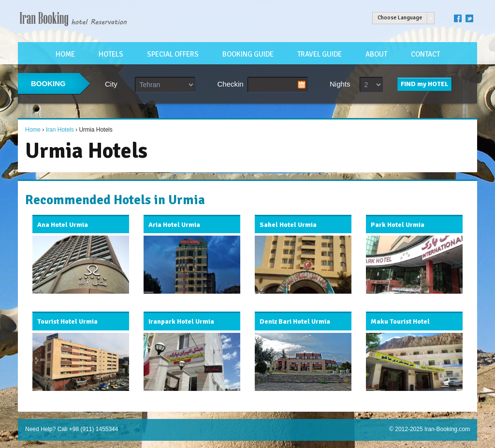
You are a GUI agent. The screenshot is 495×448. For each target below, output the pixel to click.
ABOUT (376, 54)
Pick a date (302, 85)
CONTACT (425, 54)
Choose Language (400, 18)
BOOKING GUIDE (248, 54)
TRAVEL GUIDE (320, 54)
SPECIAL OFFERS (173, 54)
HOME (65, 54)
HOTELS (111, 54)
